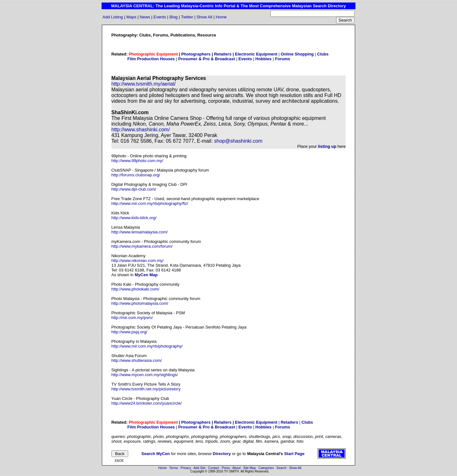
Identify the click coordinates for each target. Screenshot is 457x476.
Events (160, 17)
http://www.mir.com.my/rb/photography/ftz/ (150, 203)
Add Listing (113, 17)
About (236, 468)
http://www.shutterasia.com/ (137, 360)
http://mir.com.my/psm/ (132, 318)
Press (226, 468)
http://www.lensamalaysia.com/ (140, 232)
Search (281, 468)
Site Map (250, 468)
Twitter (187, 17)
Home (221, 17)
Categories (266, 468)
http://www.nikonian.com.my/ (138, 261)
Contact (214, 468)
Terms (174, 468)
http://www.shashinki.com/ (141, 130)
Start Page (294, 454)
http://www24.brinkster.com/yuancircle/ (147, 403)
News (145, 17)
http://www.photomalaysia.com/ (140, 303)
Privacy (186, 468)
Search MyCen (156, 454)
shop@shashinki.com (238, 141)
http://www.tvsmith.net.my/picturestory (146, 389)
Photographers (196, 54)
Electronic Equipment (256, 54)
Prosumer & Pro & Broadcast (206, 59)
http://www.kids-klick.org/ (134, 218)
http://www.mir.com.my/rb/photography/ (147, 346)
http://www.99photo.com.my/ (137, 161)
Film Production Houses (151, 59)
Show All (204, 17)
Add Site (200, 468)
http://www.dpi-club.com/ (134, 189)
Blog (174, 17)
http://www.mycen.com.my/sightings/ (145, 375)
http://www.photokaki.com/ (135, 289)
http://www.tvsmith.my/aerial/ (144, 84)
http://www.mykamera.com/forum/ (142, 246)
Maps (131, 17)
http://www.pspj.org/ (129, 332)
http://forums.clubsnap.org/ (136, 175)
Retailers (223, 54)
